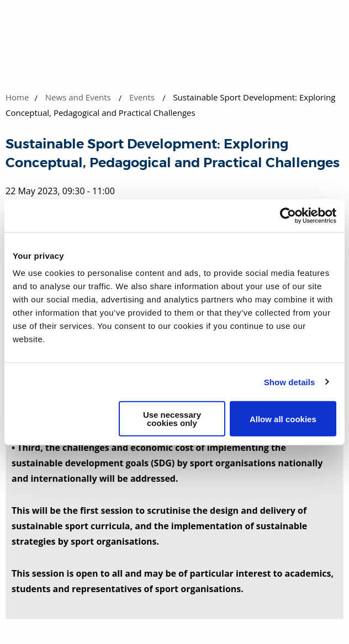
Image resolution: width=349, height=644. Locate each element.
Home (17, 97)
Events (142, 97)
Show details (290, 382)
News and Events (78, 97)
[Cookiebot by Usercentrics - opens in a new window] (288, 215)
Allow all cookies (283, 419)
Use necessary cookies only (172, 419)
